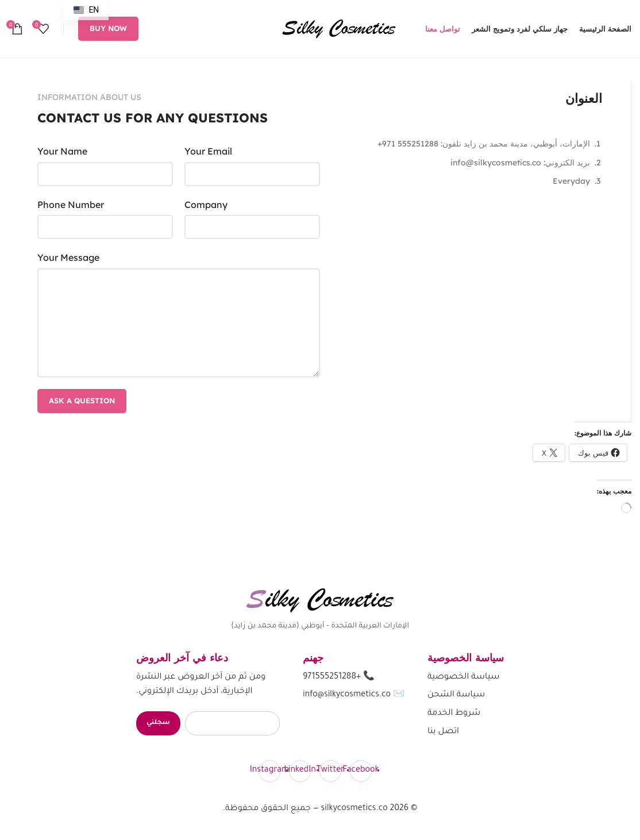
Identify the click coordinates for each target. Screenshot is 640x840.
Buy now (108, 28)
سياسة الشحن (456, 695)
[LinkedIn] (300, 771)
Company (206, 205)
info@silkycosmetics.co (347, 695)
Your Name (62, 151)
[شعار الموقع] (339, 28)
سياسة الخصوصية (464, 677)
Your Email (208, 151)
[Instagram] (269, 771)
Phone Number (71, 205)
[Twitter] (330, 771)
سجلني (158, 723)
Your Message (68, 257)
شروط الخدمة (454, 714)
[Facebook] (361, 771)
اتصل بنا (443, 732)
